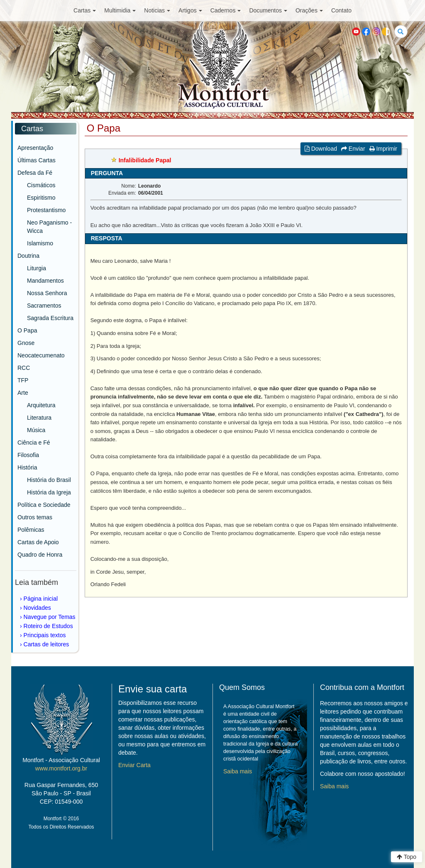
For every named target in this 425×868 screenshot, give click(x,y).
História (27, 467)
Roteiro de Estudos (48, 626)
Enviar (353, 149)
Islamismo (40, 243)
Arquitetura (41, 405)
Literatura (39, 418)
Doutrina (28, 256)
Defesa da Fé (35, 173)
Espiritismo (41, 198)
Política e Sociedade (44, 505)
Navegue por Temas (50, 617)
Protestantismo (46, 210)
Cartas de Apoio (38, 542)
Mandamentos (45, 281)
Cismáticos (41, 185)
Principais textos (45, 635)
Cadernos (226, 10)
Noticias (157, 10)
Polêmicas (31, 530)
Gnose (26, 343)
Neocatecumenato (41, 355)
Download (321, 149)
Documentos (268, 10)
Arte (23, 393)
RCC (24, 368)
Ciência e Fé (34, 443)
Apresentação (35, 148)
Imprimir (383, 149)
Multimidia (120, 10)
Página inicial (41, 599)
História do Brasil (49, 480)
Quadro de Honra (40, 555)
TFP (23, 380)
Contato (341, 10)
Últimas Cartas (37, 160)
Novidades (37, 608)
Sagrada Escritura (50, 318)
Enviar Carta (134, 765)
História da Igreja (49, 492)
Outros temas (35, 517)
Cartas (85, 10)
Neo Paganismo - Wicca (49, 227)
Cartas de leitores (46, 644)
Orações (309, 10)
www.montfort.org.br (61, 768)
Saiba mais (238, 771)
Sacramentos (44, 306)
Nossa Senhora (47, 293)
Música (36, 430)
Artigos (190, 10)
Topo (407, 857)
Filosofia (28, 455)
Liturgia (37, 268)
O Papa (27, 330)
